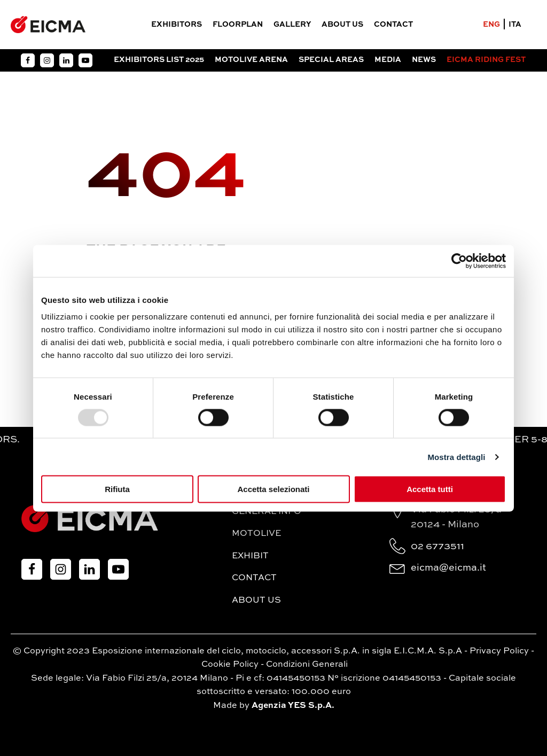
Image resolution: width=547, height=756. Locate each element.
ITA (515, 25)
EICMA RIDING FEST (486, 60)
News (424, 60)
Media (388, 60)
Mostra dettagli (456, 457)
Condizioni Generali (307, 665)
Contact (393, 25)
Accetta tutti (430, 489)
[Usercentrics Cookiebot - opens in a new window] (459, 261)
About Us (342, 25)
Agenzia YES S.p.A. (293, 706)
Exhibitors (177, 25)
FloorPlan (238, 25)
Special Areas (331, 60)
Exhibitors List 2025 (159, 60)
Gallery (292, 25)
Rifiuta (117, 489)
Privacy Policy (499, 651)
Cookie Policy (230, 665)
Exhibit (250, 556)
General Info (267, 512)
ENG (491, 25)
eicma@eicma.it (448, 568)
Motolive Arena (251, 60)
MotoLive (256, 534)
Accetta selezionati (273, 489)
